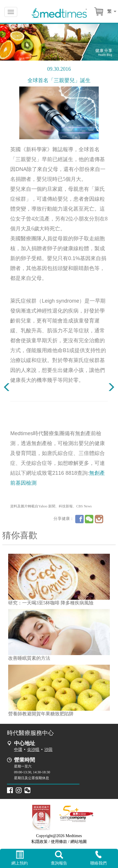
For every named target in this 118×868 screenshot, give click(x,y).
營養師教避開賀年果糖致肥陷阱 (41, 714)
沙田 (48, 750)
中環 (18, 750)
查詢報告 (59, 858)
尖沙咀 (33, 750)
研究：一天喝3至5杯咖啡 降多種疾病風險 (51, 603)
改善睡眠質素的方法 (29, 658)
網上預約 (20, 858)
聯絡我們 (98, 858)
